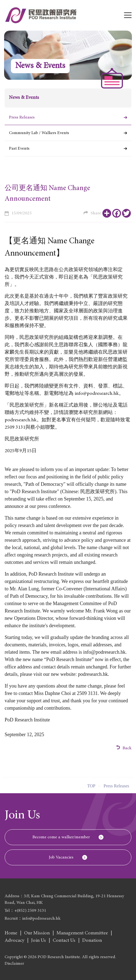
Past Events (19, 149)
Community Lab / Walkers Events (39, 133)
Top (91, 788)
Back (124, 748)
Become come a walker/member (61, 837)
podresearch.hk (21, 420)
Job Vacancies (61, 857)
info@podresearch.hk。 (99, 394)
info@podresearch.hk (104, 652)
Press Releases (22, 117)
